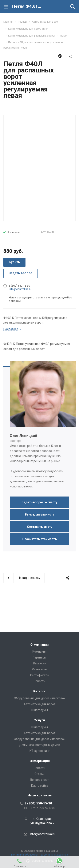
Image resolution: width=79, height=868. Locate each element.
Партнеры (39, 657)
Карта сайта (40, 786)
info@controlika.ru (20, 289)
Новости (39, 681)
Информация (40, 761)
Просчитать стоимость (39, 539)
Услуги (39, 720)
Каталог (39, 691)
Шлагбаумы (40, 710)
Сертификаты (40, 675)
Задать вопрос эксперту (39, 502)
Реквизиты (40, 669)
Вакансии (40, 663)
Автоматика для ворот (39, 704)
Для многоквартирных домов (40, 745)
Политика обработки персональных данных (39, 855)
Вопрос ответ (40, 780)
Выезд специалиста (40, 514)
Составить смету (40, 527)
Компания (39, 652)
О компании (39, 645)
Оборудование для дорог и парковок (40, 698)
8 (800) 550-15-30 (38, 803)
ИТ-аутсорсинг (40, 751)
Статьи (39, 774)
